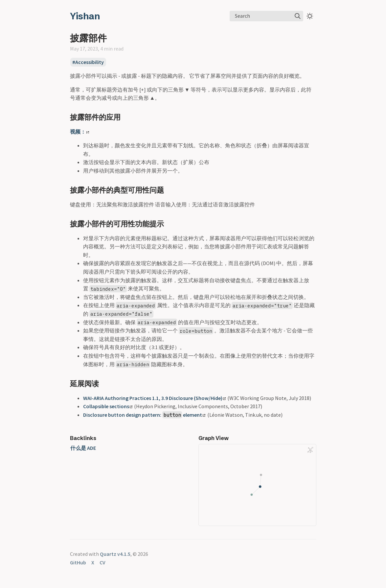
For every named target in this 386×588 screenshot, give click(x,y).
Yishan (85, 16)
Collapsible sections (108, 406)
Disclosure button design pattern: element (144, 415)
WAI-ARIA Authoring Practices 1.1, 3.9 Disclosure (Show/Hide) (154, 398)
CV (102, 562)
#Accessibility (88, 62)
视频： (79, 132)
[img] (298, 16)
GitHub (78, 562)
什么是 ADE (83, 448)
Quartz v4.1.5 (115, 554)
